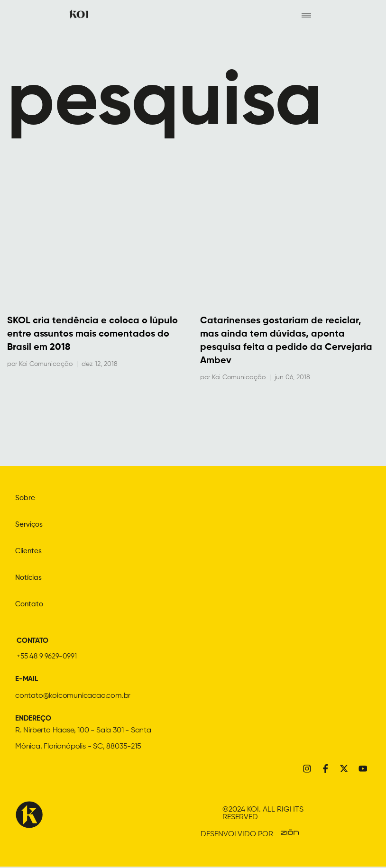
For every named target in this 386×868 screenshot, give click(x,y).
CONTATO (34, 641)
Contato (30, 605)
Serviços (30, 525)
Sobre (25, 499)
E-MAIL (27, 680)
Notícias (30, 578)
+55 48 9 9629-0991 (48, 657)
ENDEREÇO (34, 719)
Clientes (29, 552)
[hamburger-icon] (306, 15)
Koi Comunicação (46, 365)
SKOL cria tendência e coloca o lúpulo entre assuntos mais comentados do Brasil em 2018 (92, 335)
